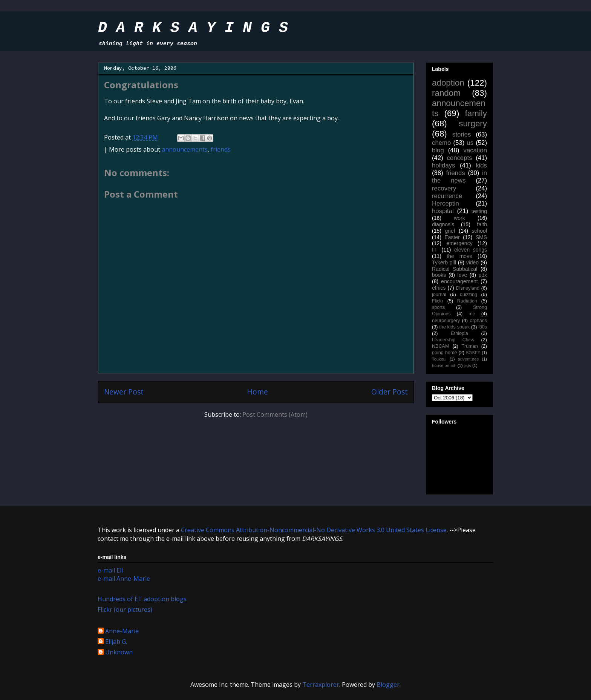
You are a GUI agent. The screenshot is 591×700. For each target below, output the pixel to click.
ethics (439, 288)
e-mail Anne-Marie (124, 579)
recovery (444, 188)
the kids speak (454, 327)
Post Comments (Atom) (275, 414)
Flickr (438, 301)
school (479, 231)
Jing (181, 101)
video (472, 262)
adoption (448, 83)
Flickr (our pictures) (125, 609)
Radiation (467, 301)
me (472, 314)
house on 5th (444, 365)
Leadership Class (453, 340)
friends (221, 149)
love (462, 275)
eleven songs (471, 250)
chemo (441, 143)
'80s (483, 327)
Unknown (119, 652)
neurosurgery (446, 321)
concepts (459, 158)
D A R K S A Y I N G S (193, 28)
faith (482, 224)
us (470, 143)
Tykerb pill (444, 262)
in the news (459, 177)
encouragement (459, 281)
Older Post (390, 392)
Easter (452, 237)
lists (468, 365)
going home (444, 353)
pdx (483, 275)
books (439, 275)
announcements (185, 149)
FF (435, 250)
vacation (475, 150)
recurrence (447, 196)
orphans (479, 321)
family (476, 113)
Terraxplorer (321, 685)
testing (479, 211)
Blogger (388, 685)
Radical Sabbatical (455, 269)
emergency (459, 243)
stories (462, 134)
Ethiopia (459, 333)
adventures (468, 359)
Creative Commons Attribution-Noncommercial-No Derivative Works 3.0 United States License (314, 530)
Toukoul (439, 359)
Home (257, 392)
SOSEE (473, 353)
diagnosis (443, 224)
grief (450, 231)
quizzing (469, 295)
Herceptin (446, 203)
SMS (481, 237)
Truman (470, 346)
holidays (444, 165)
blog (438, 150)
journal (439, 295)
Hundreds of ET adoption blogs (142, 599)
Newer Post (124, 392)
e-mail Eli (110, 570)
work (459, 218)
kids (481, 165)
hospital (443, 211)
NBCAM (440, 346)
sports (438, 307)
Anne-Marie (122, 631)
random (446, 93)
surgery (473, 124)
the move (459, 256)
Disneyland (468, 288)
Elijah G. (116, 642)
